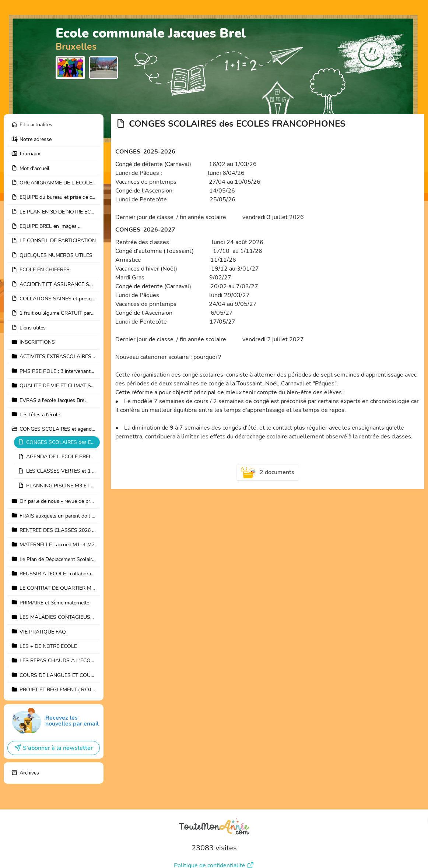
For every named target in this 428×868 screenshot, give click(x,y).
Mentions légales (214, 856)
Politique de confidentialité (214, 845)
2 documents (268, 473)
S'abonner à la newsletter (53, 728)
